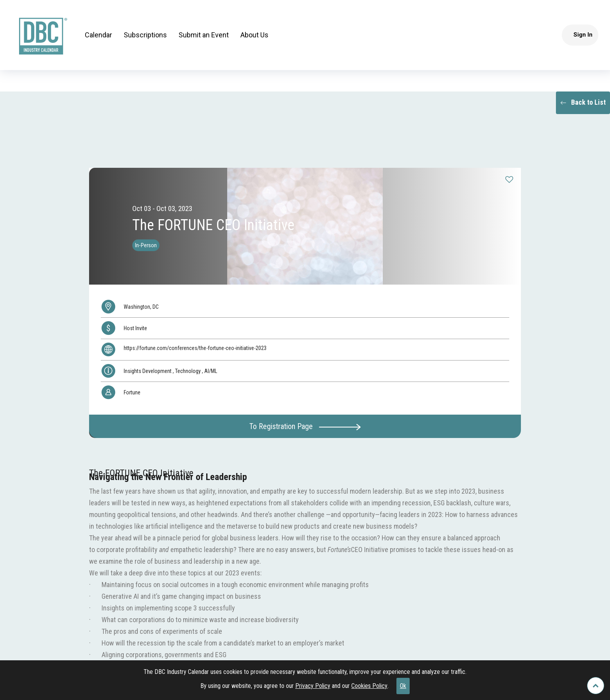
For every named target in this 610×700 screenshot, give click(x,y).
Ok (403, 686)
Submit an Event (204, 35)
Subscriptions (145, 35)
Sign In (583, 35)
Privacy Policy (313, 686)
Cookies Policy (369, 686)
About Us (254, 35)
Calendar (98, 35)
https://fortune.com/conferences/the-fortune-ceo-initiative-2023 (195, 348)
